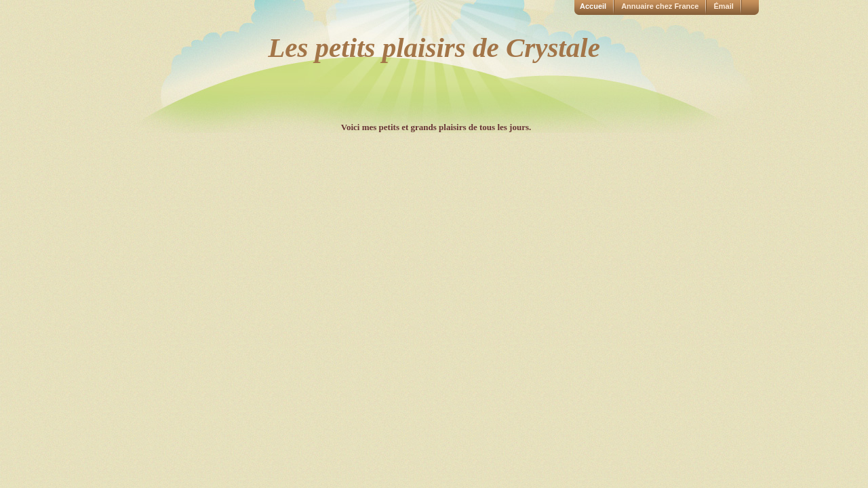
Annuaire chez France (660, 6)
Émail (723, 6)
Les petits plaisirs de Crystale (434, 47)
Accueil (593, 6)
